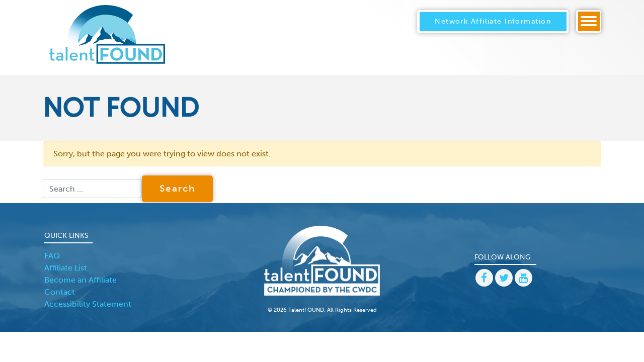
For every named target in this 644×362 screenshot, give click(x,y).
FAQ (52, 256)
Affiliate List (66, 268)
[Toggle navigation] (589, 21)
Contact (60, 292)
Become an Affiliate (80, 280)
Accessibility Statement (88, 304)
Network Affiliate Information (493, 21)
